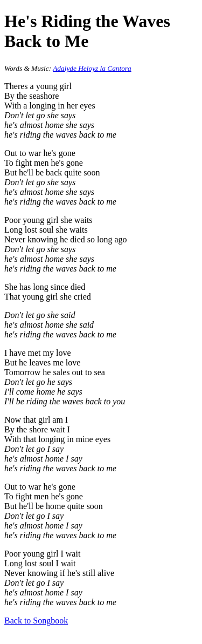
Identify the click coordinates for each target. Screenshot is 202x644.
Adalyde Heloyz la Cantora (92, 68)
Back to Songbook (36, 621)
